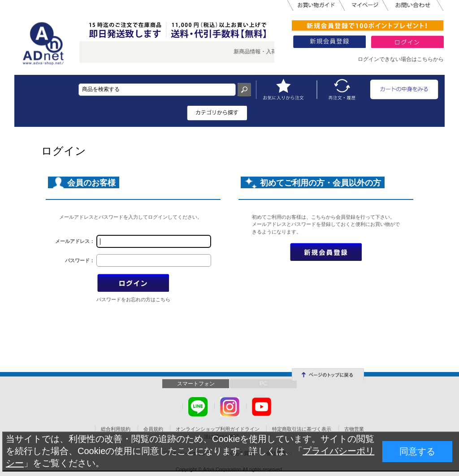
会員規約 (153, 429)
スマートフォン (196, 384)
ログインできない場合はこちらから (401, 59)
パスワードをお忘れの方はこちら (133, 299)
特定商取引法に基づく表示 (302, 429)
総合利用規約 (116, 429)
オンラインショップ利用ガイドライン (218, 429)
